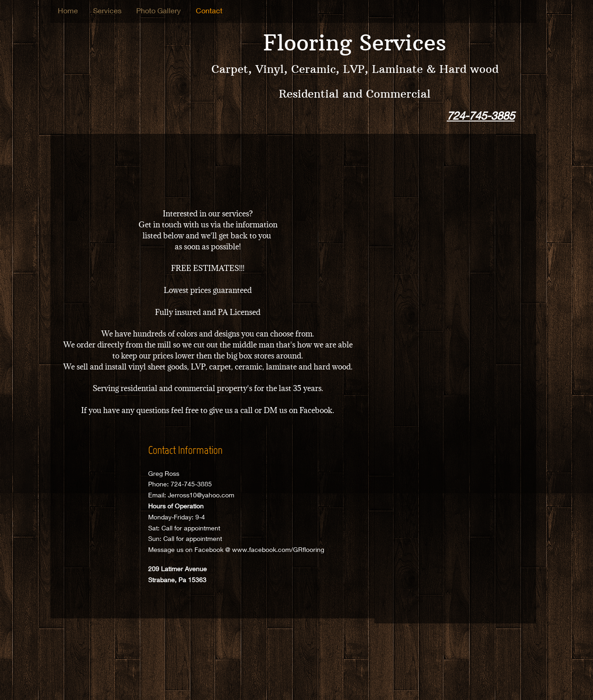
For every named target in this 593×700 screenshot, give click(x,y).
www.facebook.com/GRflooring (278, 549)
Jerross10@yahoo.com (201, 495)
